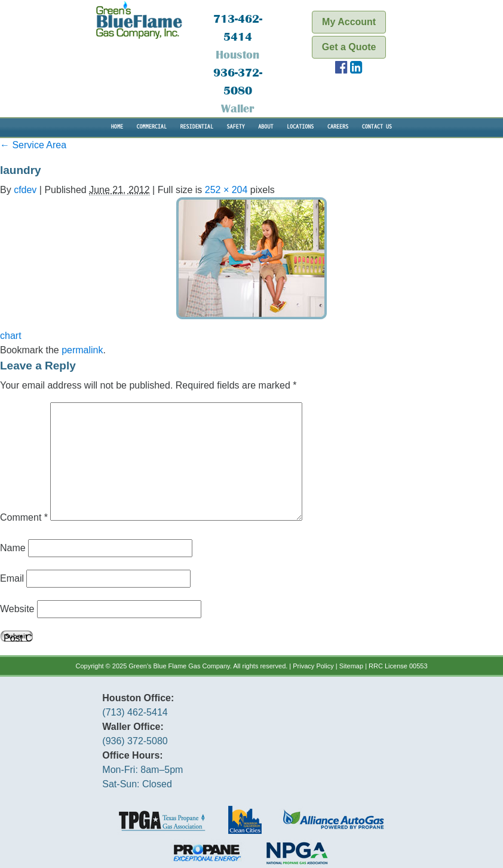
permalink (82, 350)
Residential (197, 127)
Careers (338, 127)
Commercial (152, 127)
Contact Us (377, 127)
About (266, 127)
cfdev (25, 190)
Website (17, 609)
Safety (235, 127)
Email (12, 578)
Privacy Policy (313, 666)
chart (11, 336)
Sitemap (351, 666)
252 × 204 (226, 190)
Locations (300, 127)
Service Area (33, 145)
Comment (24, 517)
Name (13, 548)
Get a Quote (349, 47)
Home (117, 127)
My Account (349, 22)
